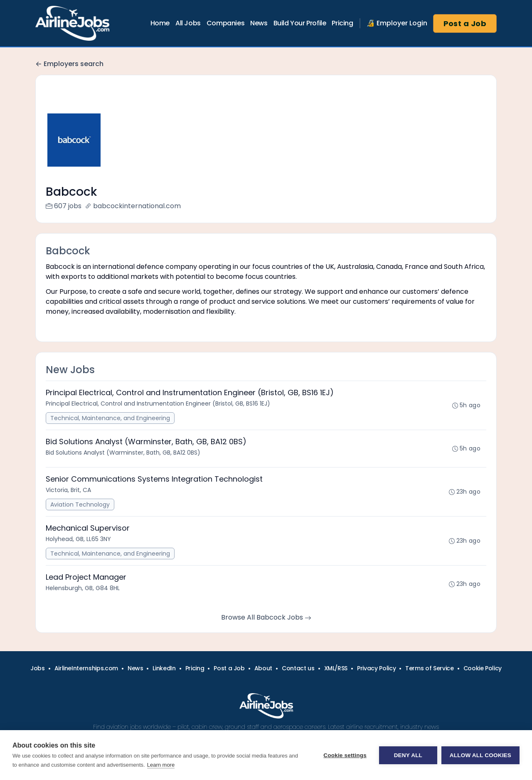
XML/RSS (336, 668)
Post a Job (465, 23)
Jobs (38, 668)
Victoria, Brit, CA (68, 490)
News (259, 23)
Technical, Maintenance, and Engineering (110, 418)
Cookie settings (345, 755)
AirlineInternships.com (86, 668)
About (263, 668)
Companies (225, 23)
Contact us (298, 668)
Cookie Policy (483, 668)
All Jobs (188, 23)
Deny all (408, 755)
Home (160, 23)
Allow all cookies (480, 755)
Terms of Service (429, 668)
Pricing (342, 23)
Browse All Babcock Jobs (266, 617)
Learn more (161, 765)
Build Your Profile (300, 23)
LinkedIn (164, 668)
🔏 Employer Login (397, 23)
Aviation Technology (80, 504)
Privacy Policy (376, 668)
